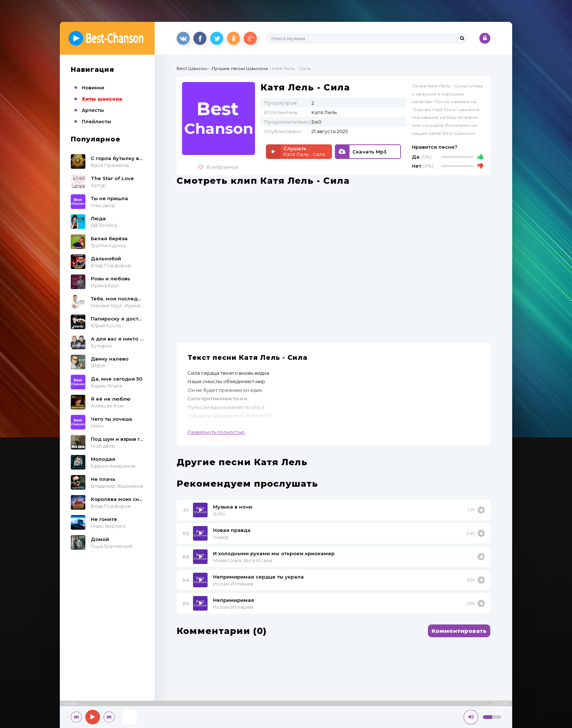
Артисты (93, 110)
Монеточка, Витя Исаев (243, 560)
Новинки (93, 87)
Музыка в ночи (233, 507)
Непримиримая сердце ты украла (258, 577)
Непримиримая (234, 600)
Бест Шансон (192, 68)
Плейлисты (96, 121)
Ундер (221, 537)
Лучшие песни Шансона (240, 68)
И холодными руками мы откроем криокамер (274, 553)
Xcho (219, 514)
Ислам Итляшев (233, 584)
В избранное (219, 167)
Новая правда (232, 530)
